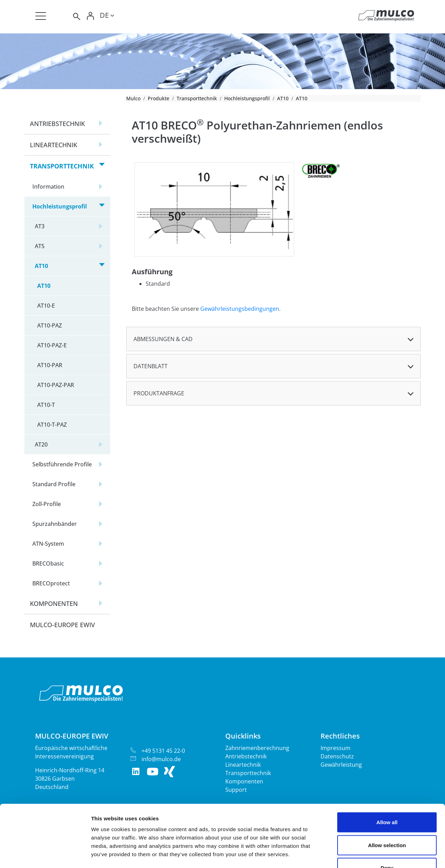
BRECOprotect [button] (51, 583)
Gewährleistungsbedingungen (240, 309)
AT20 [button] (41, 444)
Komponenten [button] (54, 603)
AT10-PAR (50, 365)
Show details (365, 854)
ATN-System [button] (48, 544)
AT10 (283, 98)
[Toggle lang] (107, 16)
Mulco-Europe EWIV (62, 625)
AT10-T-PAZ (52, 425)
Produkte (159, 98)
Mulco (133, 98)
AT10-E (46, 306)
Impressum (335, 748)
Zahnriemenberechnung (257, 748)
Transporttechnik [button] (62, 166)
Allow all (387, 777)
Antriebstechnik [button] (57, 124)
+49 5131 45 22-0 (163, 751)
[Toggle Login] (91, 17)
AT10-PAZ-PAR (56, 385)
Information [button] (48, 187)
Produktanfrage (159, 393)
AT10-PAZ (50, 325)
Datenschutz (337, 756)
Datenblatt (151, 366)
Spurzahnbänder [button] (55, 524)
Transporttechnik (197, 98)
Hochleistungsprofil (247, 98)
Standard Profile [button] (54, 484)
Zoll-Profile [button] (47, 504)
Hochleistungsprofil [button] (60, 206)
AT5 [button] (40, 246)
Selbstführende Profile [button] (62, 464)
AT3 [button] (40, 226)
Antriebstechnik (246, 756)
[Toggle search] (76, 17)
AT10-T (46, 405)
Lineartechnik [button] (54, 145)
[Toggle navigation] (41, 16)
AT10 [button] (41, 266)
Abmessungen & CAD (163, 339)
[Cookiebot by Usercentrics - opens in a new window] (45, 854)
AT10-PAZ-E (52, 345)
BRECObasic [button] (48, 563)
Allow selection (387, 800)
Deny (387, 822)
